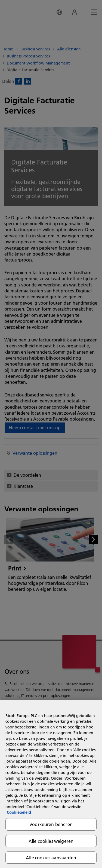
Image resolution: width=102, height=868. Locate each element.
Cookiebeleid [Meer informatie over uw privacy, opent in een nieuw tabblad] (19, 812)
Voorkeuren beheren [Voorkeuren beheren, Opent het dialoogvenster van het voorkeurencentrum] (51, 824)
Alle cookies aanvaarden (51, 858)
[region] (51, 784)
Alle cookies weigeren (51, 841)
